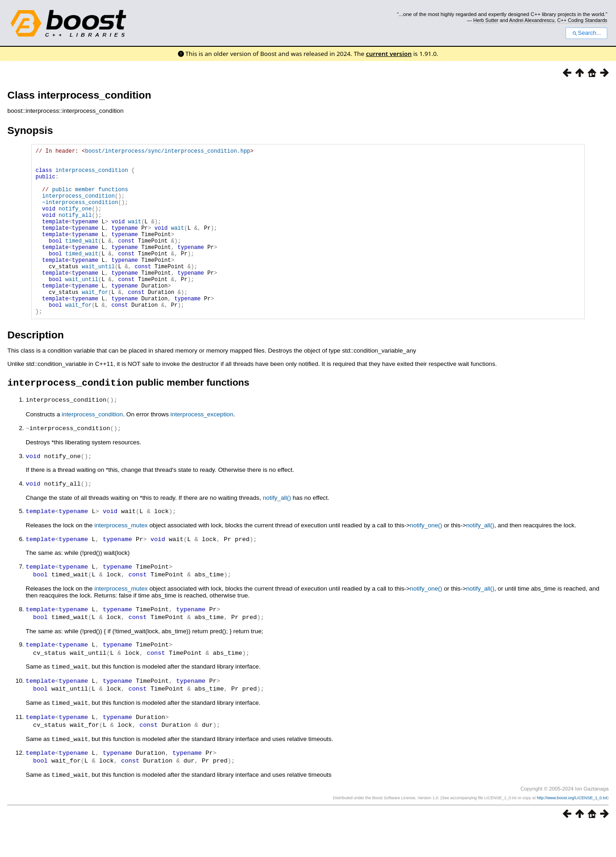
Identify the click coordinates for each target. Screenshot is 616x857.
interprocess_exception (202, 451)
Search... (586, 33)
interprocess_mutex (121, 560)
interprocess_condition (92, 175)
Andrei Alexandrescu (532, 20)
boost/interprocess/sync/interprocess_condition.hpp (167, 152)
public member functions (90, 199)
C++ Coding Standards (582, 20)
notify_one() (426, 560)
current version (389, 54)
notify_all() (277, 533)
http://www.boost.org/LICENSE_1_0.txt (572, 828)
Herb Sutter (486, 20)
